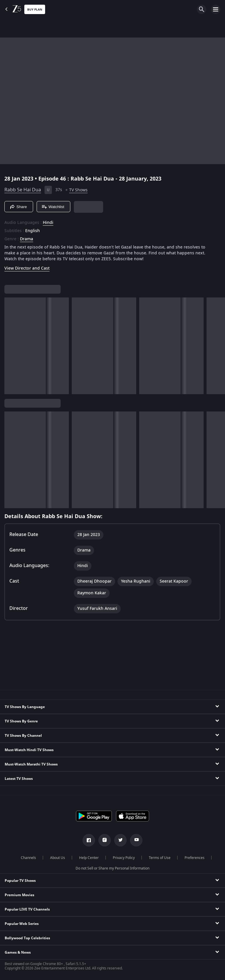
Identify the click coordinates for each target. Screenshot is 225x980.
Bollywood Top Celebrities (27, 938)
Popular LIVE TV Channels (27, 909)
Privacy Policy (124, 858)
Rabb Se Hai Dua (23, 190)
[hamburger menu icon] (216, 9)
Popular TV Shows (20, 881)
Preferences (195, 858)
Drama (27, 239)
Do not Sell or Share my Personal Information (112, 868)
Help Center (89, 858)
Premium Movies (19, 895)
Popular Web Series (22, 924)
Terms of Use (160, 858)
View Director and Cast (27, 268)
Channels (28, 858)
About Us (58, 858)
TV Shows (78, 190)
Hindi (48, 223)
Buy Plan (35, 10)
